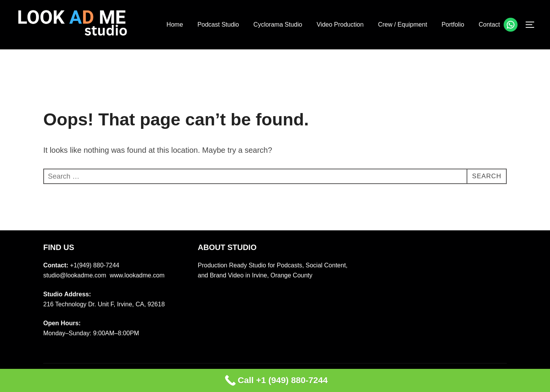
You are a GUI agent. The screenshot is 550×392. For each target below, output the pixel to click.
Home (174, 24)
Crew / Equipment (402, 24)
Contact (489, 24)
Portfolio (453, 24)
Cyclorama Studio (277, 24)
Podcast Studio (218, 24)
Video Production (340, 24)
